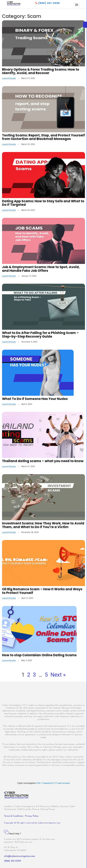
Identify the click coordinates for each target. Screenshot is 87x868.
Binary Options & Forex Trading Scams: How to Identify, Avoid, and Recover (41, 71)
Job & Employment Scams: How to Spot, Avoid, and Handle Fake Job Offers (41, 269)
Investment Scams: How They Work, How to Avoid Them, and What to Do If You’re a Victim (43, 525)
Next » (58, 675)
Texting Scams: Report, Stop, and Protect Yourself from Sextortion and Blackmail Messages (43, 137)
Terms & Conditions (14, 816)
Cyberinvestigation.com (49, 823)
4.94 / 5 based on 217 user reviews (53, 783)
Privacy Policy (32, 816)
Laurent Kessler (9, 78)
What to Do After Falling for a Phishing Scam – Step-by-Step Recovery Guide (40, 335)
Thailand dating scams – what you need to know (43, 461)
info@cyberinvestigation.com (20, 856)
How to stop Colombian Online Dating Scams (39, 655)
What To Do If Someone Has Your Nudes (35, 399)
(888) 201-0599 (48, 3)
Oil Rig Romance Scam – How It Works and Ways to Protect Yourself (42, 591)
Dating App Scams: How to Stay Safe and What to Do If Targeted (43, 203)
